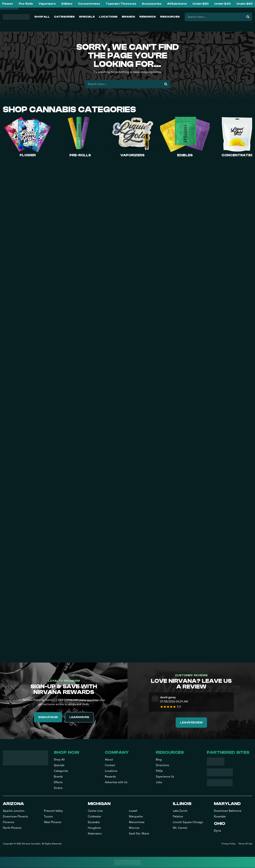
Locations (108, 17)
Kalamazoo (95, 834)
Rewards (148, 17)
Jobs (159, 782)
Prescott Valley (53, 811)
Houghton (94, 828)
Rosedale (220, 817)
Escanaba (94, 822)
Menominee (137, 822)
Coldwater (95, 817)
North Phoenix (12, 828)
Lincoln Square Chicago (188, 822)
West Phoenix (53, 822)
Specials (87, 17)
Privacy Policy (229, 844)
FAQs (159, 771)
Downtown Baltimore (228, 811)
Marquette (136, 817)
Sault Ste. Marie (139, 834)
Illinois (182, 804)
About (109, 760)
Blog (159, 760)
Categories (64, 17)
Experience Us (165, 777)
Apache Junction (14, 811)
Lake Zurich (180, 811)
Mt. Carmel (180, 828)
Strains (58, 788)
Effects (58, 782)
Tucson (48, 817)
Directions (162, 765)
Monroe (134, 828)
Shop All (42, 17)
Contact (110, 765)
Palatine (178, 817)
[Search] (248, 17)
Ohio (220, 824)
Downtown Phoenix (15, 817)
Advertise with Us (116, 782)
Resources (170, 17)
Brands (128, 17)
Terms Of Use (245, 844)
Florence (8, 822)
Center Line (95, 811)
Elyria (217, 831)
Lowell (133, 811)
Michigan (99, 804)
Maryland (227, 804)
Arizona (13, 804)
